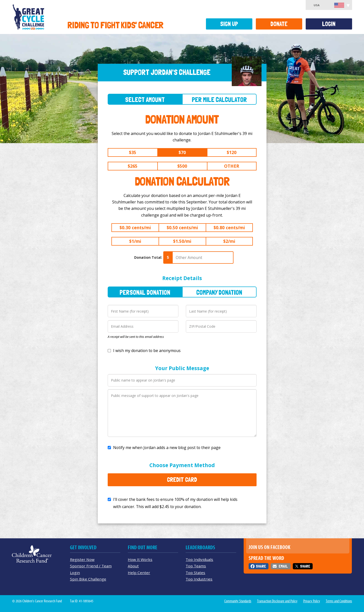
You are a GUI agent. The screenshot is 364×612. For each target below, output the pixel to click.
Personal (145, 292)
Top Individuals (199, 559)
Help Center (139, 573)
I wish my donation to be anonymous (147, 351)
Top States (195, 573)
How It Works (140, 559)
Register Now (82, 559)
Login (329, 24)
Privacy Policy (312, 601)
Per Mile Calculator (219, 100)
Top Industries (199, 579)
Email (283, 566)
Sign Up (229, 24)
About (133, 566)
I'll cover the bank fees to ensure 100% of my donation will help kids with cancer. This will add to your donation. (175, 503)
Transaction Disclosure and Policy (277, 601)
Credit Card (182, 480)
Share (261, 566)
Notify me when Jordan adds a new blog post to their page (167, 448)
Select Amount (145, 100)
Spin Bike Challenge (88, 579)
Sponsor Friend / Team (91, 566)
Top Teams (196, 566)
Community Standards (238, 601)
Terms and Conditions (339, 601)
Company (219, 292)
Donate (279, 24)
